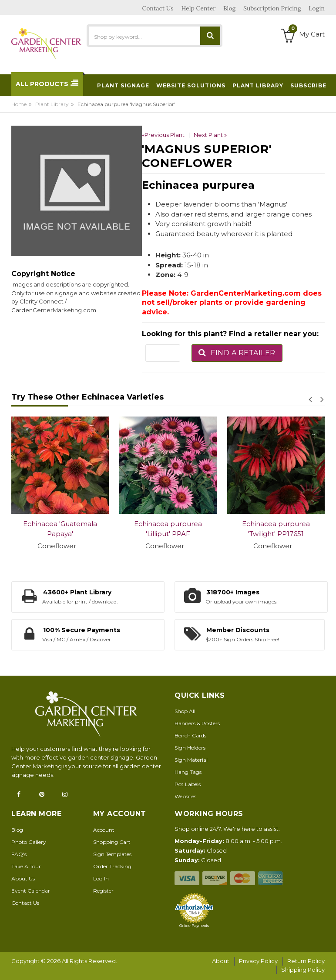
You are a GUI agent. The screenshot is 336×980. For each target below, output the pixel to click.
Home (19, 104)
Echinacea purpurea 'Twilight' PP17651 (276, 529)
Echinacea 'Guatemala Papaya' (60, 529)
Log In (101, 878)
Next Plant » (210, 135)
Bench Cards (190, 735)
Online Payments (194, 926)
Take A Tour (26, 866)
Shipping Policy (303, 970)
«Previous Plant (163, 135)
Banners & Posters (197, 723)
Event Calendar (31, 891)
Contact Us (25, 903)
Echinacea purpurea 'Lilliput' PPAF (168, 529)
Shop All (185, 711)
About (221, 961)
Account (104, 830)
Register (103, 891)
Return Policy (306, 961)
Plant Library (52, 104)
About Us (23, 878)
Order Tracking (112, 866)
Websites (185, 796)
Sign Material (191, 760)
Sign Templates (112, 854)
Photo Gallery (29, 842)
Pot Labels (188, 784)
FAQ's (19, 854)
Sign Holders (190, 748)
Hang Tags (188, 772)
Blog (17, 830)
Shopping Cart (112, 842)
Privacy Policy (258, 961)
